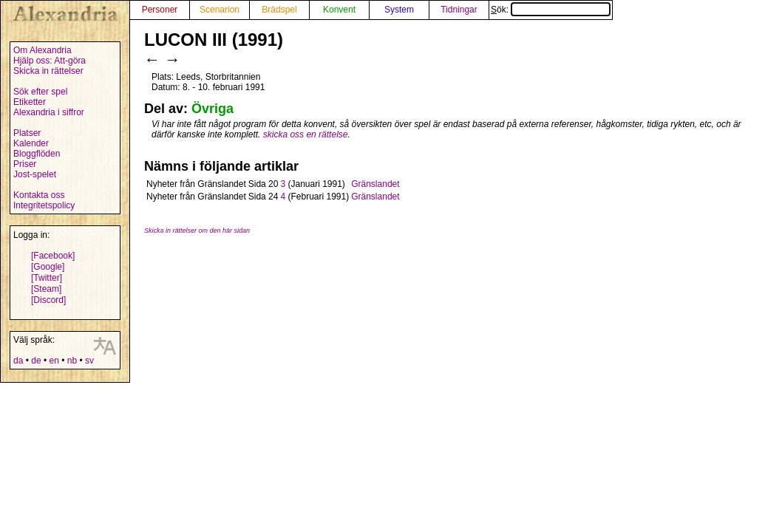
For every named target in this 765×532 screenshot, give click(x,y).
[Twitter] (47, 278)
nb (72, 361)
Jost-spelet (35, 174)
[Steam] (46, 289)
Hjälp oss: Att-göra (50, 61)
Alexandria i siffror (49, 112)
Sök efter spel (40, 92)
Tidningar (459, 10)
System (399, 10)
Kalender (31, 143)
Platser (27, 133)
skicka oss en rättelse (306, 134)
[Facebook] (53, 256)
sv (89, 361)
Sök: (551, 10)
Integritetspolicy (44, 205)
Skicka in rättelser (48, 71)
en (54, 361)
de (36, 361)
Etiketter (30, 102)
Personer (160, 10)
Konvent (339, 10)
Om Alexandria (42, 50)
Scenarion (220, 10)
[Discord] (48, 300)
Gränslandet (375, 184)
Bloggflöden (37, 154)
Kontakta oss (39, 195)
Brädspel (279, 10)
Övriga (212, 109)
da (18, 361)
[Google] (48, 267)
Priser (25, 164)
